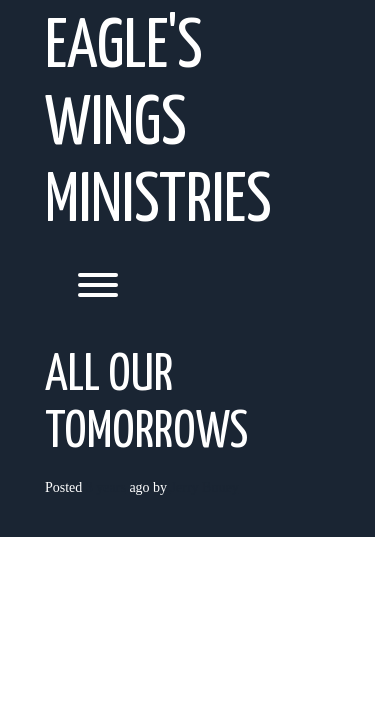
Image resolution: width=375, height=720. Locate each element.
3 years (106, 487)
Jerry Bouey (205, 487)
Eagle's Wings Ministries (158, 125)
